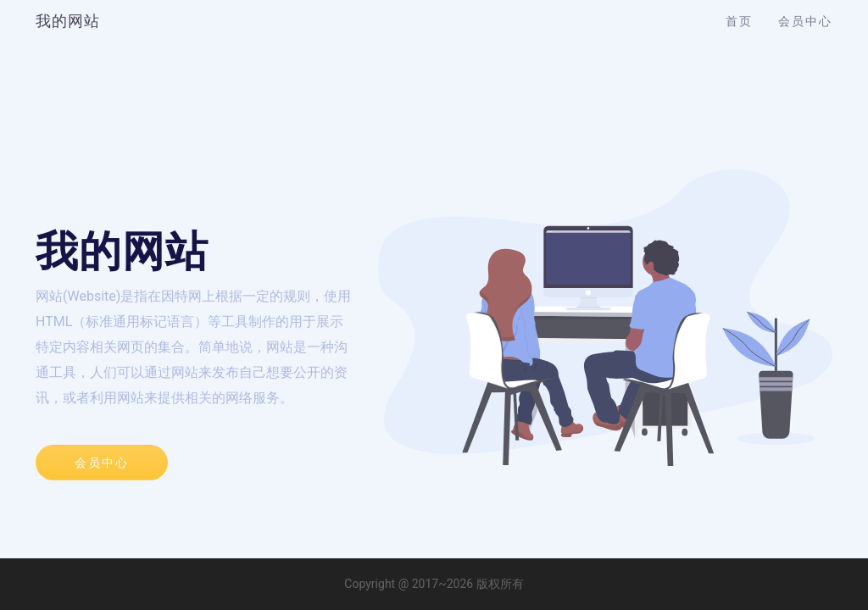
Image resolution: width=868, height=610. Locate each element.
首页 (739, 21)
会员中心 (805, 21)
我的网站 (68, 21)
